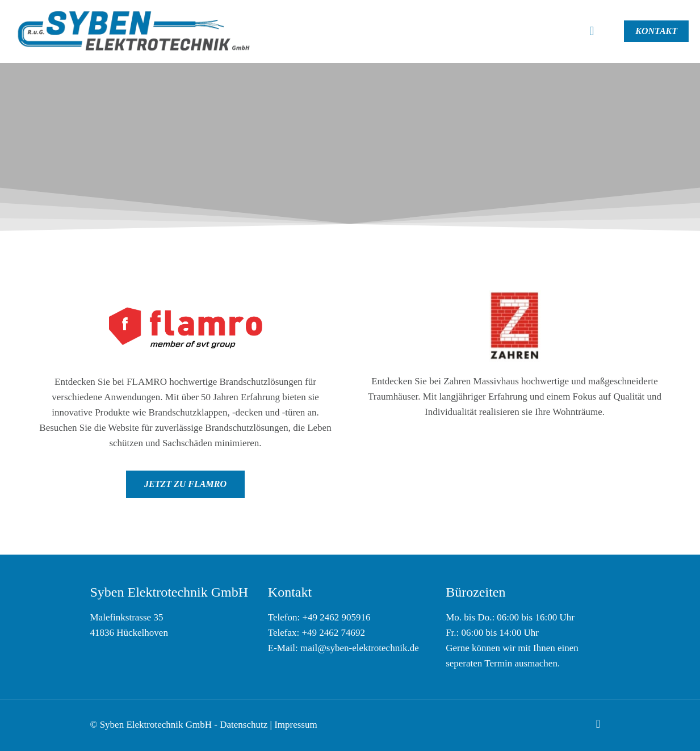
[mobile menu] (592, 31)
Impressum (296, 725)
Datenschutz (244, 725)
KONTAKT (656, 31)
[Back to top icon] (598, 724)
